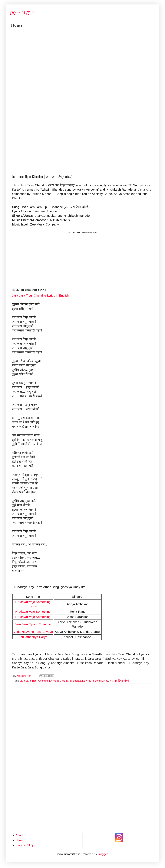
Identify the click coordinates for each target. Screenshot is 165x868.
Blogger (103, 854)
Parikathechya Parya (33, 637)
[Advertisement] (32, 66)
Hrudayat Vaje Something (33, 612)
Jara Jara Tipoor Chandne (33, 624)
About (19, 835)
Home (17, 25)
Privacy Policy (24, 845)
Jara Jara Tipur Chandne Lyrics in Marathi (44, 681)
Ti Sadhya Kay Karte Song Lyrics (89, 681)
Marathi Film (24, 676)
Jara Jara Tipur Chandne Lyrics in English (40, 295)
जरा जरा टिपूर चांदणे (119, 681)
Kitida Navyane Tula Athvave (33, 632)
